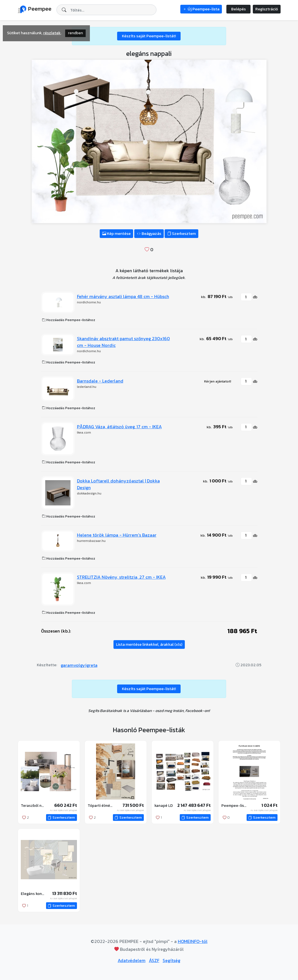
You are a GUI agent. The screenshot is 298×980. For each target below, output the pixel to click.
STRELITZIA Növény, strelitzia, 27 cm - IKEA (121, 577)
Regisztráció (267, 9)
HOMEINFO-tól (193, 941)
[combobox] (106, 10)
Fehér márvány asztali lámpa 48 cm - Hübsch (123, 296)
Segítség (171, 960)
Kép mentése (116, 234)
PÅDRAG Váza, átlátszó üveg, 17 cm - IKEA (119, 427)
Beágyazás (149, 234)
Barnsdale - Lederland (100, 381)
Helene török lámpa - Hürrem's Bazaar (117, 535)
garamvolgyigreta (79, 665)
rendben (75, 33)
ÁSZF (154, 960)
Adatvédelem (132, 960)
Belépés (238, 9)
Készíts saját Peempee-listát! (149, 36)
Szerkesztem (181, 234)
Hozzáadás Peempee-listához (69, 320)
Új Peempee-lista (201, 9)
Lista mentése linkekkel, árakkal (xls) (149, 644)
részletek (52, 33)
